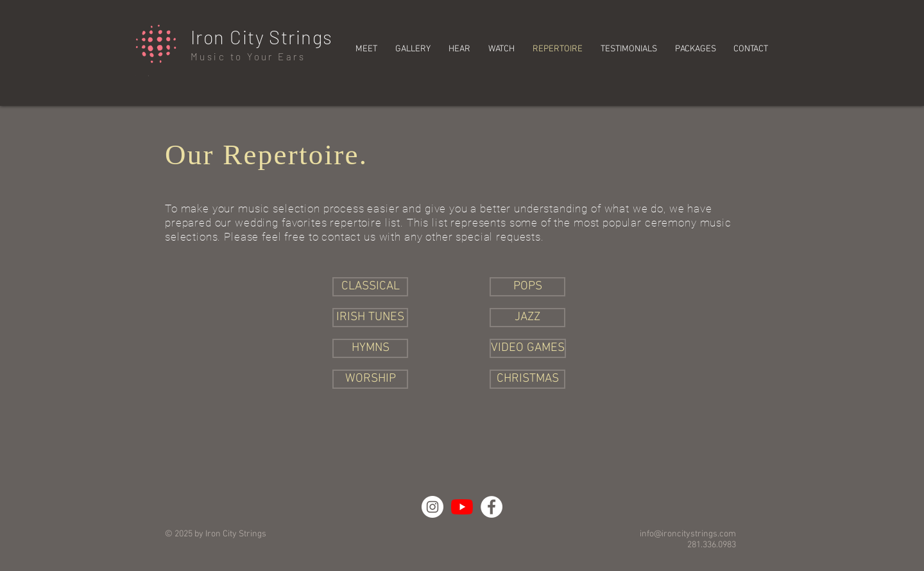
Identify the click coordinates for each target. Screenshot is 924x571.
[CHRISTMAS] (527, 379)
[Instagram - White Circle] (432, 507)
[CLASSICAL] (370, 287)
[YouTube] (462, 507)
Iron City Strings (262, 37)
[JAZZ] (527, 318)
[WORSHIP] (370, 379)
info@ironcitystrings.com (688, 534)
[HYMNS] (370, 348)
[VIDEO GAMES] (528, 348)
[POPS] (527, 287)
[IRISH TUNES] (370, 318)
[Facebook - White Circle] (492, 507)
